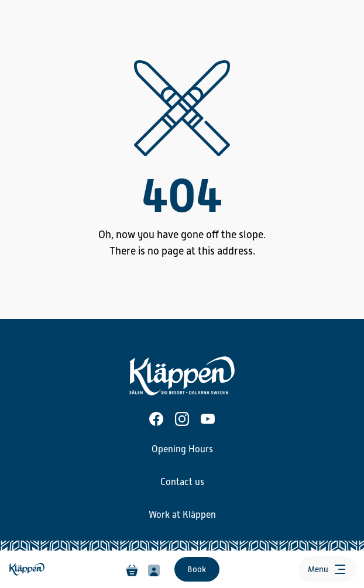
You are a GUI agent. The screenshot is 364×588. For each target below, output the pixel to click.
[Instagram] (182, 419)
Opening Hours (182, 449)
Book (197, 569)
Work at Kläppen (182, 515)
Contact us (182, 482)
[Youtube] (208, 419)
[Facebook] (156, 419)
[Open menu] (327, 569)
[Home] (28, 570)
